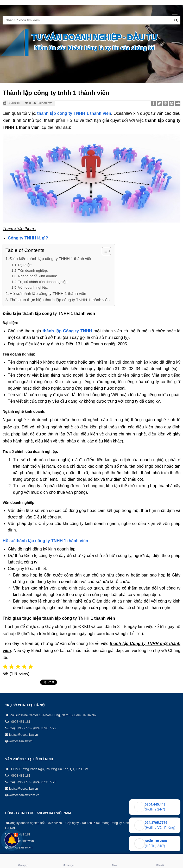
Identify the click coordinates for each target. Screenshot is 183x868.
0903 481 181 (21, 722)
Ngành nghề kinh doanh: (37, 276)
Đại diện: (25, 265)
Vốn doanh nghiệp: (33, 287)
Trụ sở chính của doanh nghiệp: (43, 282)
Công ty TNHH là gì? (28, 238)
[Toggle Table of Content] (104, 251)
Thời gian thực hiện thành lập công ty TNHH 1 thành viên (60, 300)
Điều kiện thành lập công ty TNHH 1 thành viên (51, 259)
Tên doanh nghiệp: (33, 271)
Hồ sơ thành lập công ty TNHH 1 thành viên (48, 293)
